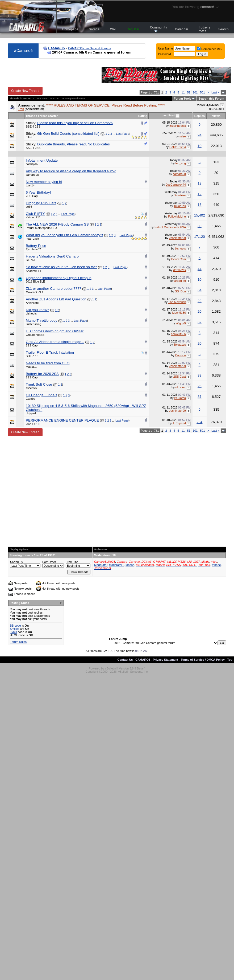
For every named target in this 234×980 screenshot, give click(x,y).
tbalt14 (30, 185)
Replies (200, 116)
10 (200, 146)
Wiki (113, 29)
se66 (29, 207)
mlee (29, 137)
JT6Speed (179, 423)
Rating (143, 116)
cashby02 (32, 164)
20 (200, 311)
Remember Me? (210, 49)
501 (202, 92)
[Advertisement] (51, 491)
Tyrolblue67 (33, 249)
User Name (166, 48)
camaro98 (32, 175)
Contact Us (125, 660)
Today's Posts (204, 29)
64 (200, 290)
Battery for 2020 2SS (42, 374)
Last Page (123, 134)
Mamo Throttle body (41, 320)
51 (189, 92)
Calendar (182, 29)
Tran (21, 109)
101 (195, 92)
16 (200, 205)
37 (200, 397)
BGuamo (180, 398)
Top (230, 660)
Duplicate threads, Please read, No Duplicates (74, 144)
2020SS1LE (34, 424)
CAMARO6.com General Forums (89, 48)
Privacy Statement (166, 660)
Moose (130, 565)
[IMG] (13, 632)
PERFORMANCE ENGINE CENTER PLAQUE (62, 420)
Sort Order (49, 562)
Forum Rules (18, 642)
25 (200, 386)
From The (72, 562)
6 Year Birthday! (38, 192)
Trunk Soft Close (39, 384)
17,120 (200, 237)
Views (216, 116)
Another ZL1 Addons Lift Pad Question (56, 299)
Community (158, 29)
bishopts (180, 249)
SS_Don (180, 291)
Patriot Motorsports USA (42, 228)
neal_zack (32, 239)
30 (200, 226)
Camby (30, 399)
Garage (94, 29)
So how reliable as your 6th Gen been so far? (61, 267)
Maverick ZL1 (35, 292)
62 (200, 322)
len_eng (181, 164)
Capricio (181, 355)
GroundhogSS (35, 335)
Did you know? (37, 310)
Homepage (70, 29)
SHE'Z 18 (32, 356)
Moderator (101, 565)
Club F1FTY (35, 214)
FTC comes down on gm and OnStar (55, 331)
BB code (15, 626)
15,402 (200, 215)
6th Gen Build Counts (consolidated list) (68, 134)
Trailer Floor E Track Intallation (50, 352)
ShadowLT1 (34, 271)
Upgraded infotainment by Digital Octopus (59, 278)
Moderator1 (116, 565)
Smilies (14, 629)
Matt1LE (31, 367)
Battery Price (36, 246)
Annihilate (32, 303)
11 (183, 92)
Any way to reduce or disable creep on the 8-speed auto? (71, 171)
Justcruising (34, 324)
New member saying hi (44, 182)
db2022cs (179, 270)
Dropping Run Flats (41, 203)
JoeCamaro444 (176, 185)
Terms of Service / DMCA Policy (203, 660)
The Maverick (177, 302)
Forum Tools (183, 99)
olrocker (181, 387)
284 (199, 422)
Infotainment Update (42, 160)
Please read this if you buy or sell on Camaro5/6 (75, 123)
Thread (30, 116)
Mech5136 (179, 313)
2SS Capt (32, 196)
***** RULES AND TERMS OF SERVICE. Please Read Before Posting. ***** (105, 105)
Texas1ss (180, 206)
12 (200, 194)
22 (200, 301)
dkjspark (31, 413)
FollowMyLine (177, 217)
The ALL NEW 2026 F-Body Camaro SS (57, 224)
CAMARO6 (56, 48)
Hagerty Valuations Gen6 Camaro (52, 256)
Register (133, 29)
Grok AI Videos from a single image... (55, 342)
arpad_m (180, 281)
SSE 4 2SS (33, 126)
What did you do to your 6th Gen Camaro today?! (64, 235)
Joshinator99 (177, 238)
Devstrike (180, 195)
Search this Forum (211, 99)
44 (200, 269)
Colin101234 (178, 147)
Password (165, 54)
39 (200, 375)
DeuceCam (179, 259)
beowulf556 (178, 334)
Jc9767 (30, 260)
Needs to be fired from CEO (48, 363)
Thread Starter (48, 116)
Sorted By (16, 562)
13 (200, 183)
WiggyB (181, 323)
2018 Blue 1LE (35, 281)
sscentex (32, 388)
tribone (216, 565)
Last (215, 92)
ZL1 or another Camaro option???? (53, 289)
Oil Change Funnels (41, 395)
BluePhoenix (178, 126)
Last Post (168, 115)
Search (223, 29)
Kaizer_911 (33, 217)
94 (200, 135)
